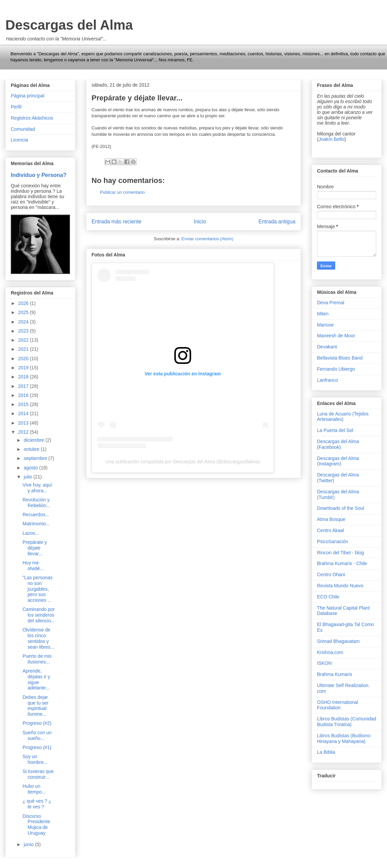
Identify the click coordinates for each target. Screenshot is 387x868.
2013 (24, 423)
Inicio (200, 222)
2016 (24, 395)
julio (28, 477)
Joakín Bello (331, 139)
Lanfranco (327, 380)
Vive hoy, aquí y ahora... (37, 488)
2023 (24, 331)
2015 (24, 404)
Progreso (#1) (37, 747)
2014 (24, 413)
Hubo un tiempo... (34, 789)
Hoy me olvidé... (33, 566)
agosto (31, 468)
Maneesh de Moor (336, 336)
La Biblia (326, 752)
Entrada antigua (277, 222)
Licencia (19, 140)
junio (29, 844)
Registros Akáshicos (32, 118)
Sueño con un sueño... (37, 735)
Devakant (327, 347)
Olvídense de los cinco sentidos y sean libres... (38, 638)
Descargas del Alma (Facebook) (338, 444)
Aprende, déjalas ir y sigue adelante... (36, 679)
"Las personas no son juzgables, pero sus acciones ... (38, 589)
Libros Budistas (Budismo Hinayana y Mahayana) (344, 738)
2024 (24, 322)
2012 (24, 432)
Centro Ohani (331, 575)
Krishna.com (330, 652)
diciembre (34, 440)
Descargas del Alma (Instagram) (338, 461)
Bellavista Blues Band (340, 358)
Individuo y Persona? (39, 175)
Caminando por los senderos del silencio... (39, 615)
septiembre (36, 458)
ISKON (324, 663)
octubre (32, 449)
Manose (325, 325)
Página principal (28, 96)
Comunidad (23, 129)
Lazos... (31, 533)
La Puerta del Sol (335, 430)
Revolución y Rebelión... (36, 503)
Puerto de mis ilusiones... (37, 659)
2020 (24, 359)
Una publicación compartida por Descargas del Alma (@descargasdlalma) (183, 462)
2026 (24, 303)
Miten (323, 314)
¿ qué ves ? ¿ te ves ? (37, 804)
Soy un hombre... (35, 759)
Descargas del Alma (69, 25)
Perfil (16, 107)
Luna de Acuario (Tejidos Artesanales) (343, 417)
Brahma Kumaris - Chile (342, 563)
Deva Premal (331, 303)
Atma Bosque (331, 519)
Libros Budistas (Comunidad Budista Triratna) (347, 722)
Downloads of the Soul (341, 508)
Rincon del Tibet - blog (340, 553)
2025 (24, 312)
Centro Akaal (330, 530)
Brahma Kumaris (335, 674)
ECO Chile (328, 597)
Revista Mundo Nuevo (340, 586)
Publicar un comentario (122, 192)
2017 (24, 386)
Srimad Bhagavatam (338, 641)
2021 (24, 349)
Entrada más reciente (116, 222)
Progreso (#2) (37, 723)
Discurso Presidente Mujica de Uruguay (36, 825)
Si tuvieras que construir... (38, 774)
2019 (24, 368)
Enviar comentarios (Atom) (207, 239)
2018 (24, 377)
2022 (24, 340)
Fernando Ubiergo (336, 369)
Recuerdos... (36, 515)
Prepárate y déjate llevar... (35, 548)
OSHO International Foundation (338, 705)
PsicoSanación (333, 541)
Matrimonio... (36, 524)
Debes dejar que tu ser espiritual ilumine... (36, 706)
